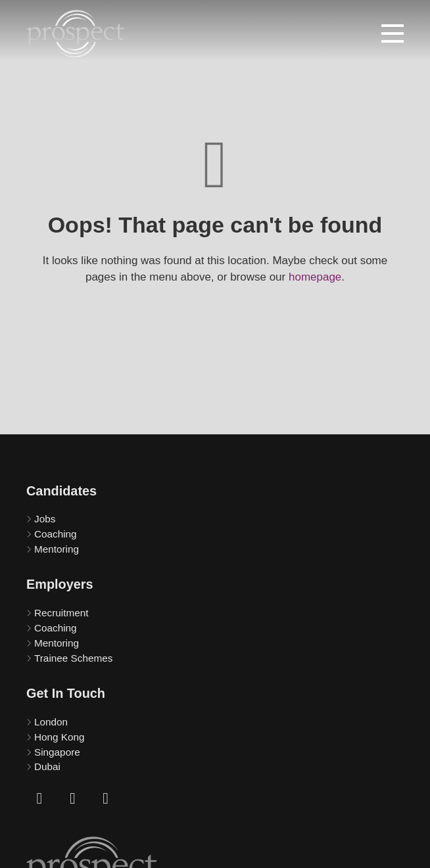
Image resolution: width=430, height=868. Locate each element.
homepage (315, 277)
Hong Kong (60, 737)
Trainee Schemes (73, 658)
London (51, 722)
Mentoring (57, 549)
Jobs (45, 519)
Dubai (47, 766)
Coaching (56, 534)
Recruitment (61, 613)
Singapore (57, 752)
